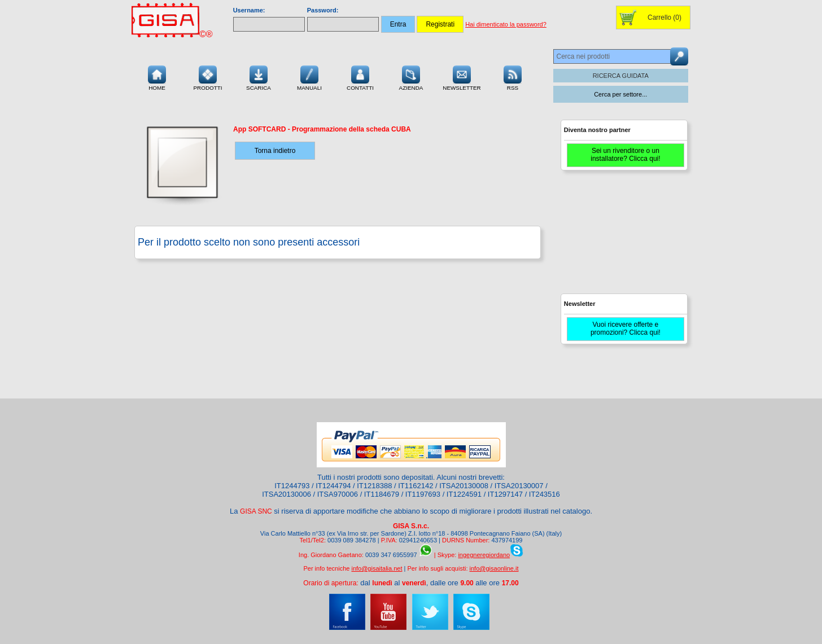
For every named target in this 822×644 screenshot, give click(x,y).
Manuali (309, 77)
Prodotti (207, 77)
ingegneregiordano (484, 555)
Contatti (360, 77)
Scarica (259, 77)
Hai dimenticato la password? (506, 24)
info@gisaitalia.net (377, 568)
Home (157, 77)
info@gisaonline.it (494, 568)
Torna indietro (275, 151)
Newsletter (462, 77)
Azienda (411, 77)
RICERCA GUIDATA (621, 76)
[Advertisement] (623, 237)
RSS (513, 77)
